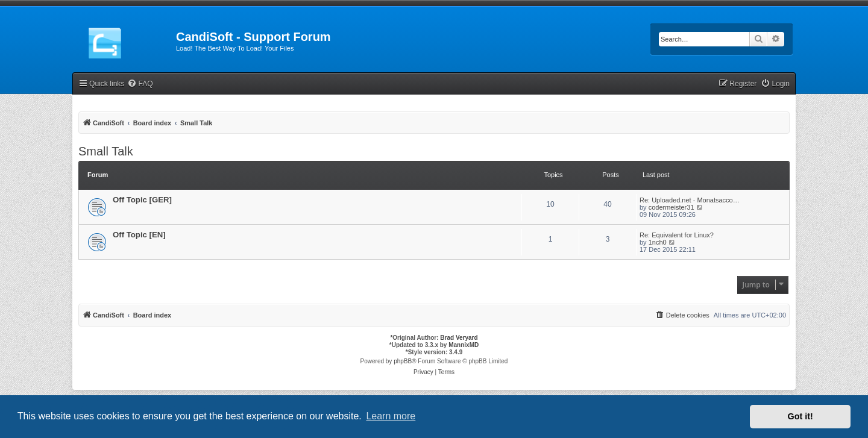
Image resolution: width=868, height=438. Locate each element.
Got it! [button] (800, 416)
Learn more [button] (391, 416)
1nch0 (658, 242)
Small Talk (106, 151)
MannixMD (464, 345)
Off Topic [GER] (142, 200)
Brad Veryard (459, 338)
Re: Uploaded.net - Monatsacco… (690, 200)
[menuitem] (140, 84)
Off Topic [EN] (139, 235)
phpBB (403, 361)
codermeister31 (671, 207)
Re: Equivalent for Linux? (677, 235)
